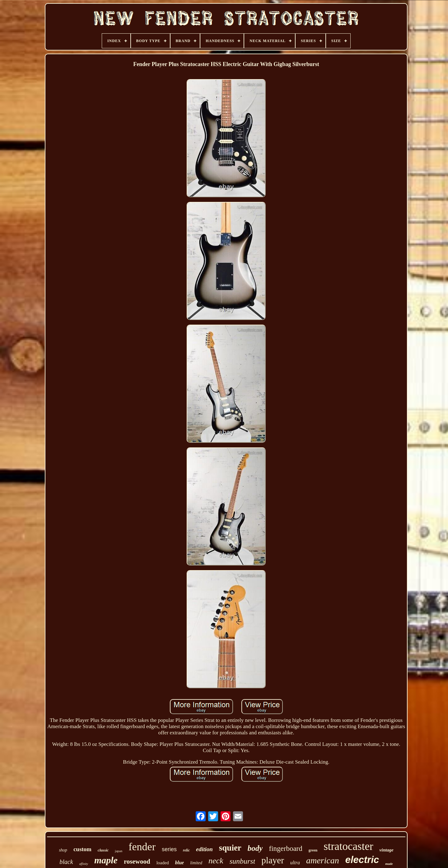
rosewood (137, 861)
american (323, 860)
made (389, 864)
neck (216, 861)
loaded (163, 863)
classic (103, 850)
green (313, 850)
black (66, 862)
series (169, 849)
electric (362, 860)
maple (106, 860)
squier (230, 848)
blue (180, 863)
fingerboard (285, 849)
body (255, 848)
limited (196, 863)
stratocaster (348, 846)
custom (82, 849)
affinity (84, 864)
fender (142, 847)
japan (119, 851)
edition (204, 849)
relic (186, 850)
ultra (295, 863)
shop (63, 850)
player (273, 860)
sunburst (243, 861)
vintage (387, 850)
